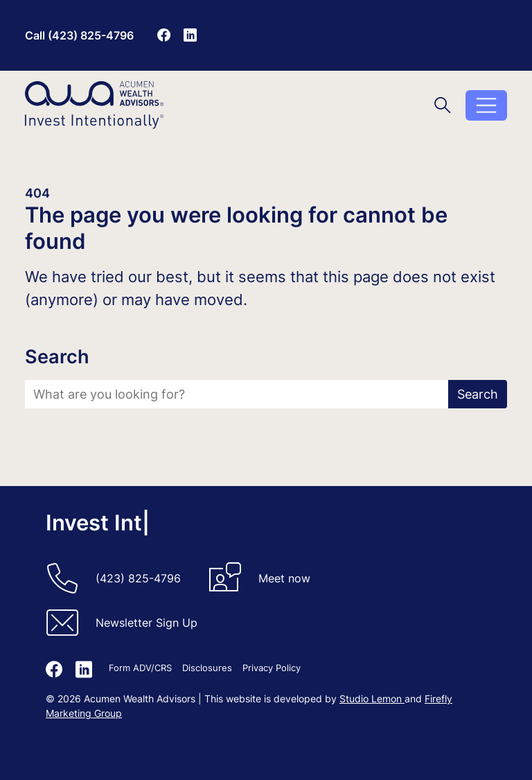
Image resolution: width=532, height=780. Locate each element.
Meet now (284, 578)
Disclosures (480, 54)
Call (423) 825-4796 (79, 35)
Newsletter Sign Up (147, 623)
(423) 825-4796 (138, 578)
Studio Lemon (372, 699)
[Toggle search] (443, 105)
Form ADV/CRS (473, 33)
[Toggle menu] (486, 105)
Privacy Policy (272, 668)
